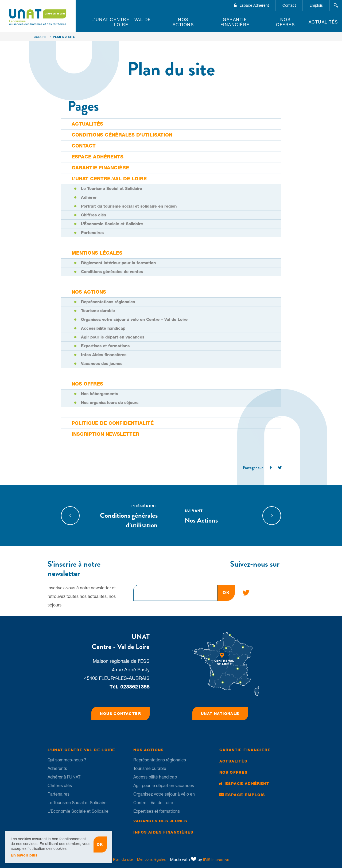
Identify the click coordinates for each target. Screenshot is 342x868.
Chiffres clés (94, 215)
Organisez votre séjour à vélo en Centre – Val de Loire (134, 320)
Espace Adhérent (254, 5)
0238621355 (135, 687)
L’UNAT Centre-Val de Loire (109, 179)
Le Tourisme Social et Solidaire (112, 189)
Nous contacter (121, 714)
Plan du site (123, 859)
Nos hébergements (100, 394)
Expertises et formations (105, 346)
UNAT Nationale (220, 714)
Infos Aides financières (104, 355)
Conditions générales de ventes (112, 272)
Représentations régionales (108, 302)
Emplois (316, 5)
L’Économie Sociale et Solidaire (112, 224)
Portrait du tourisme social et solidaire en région (129, 206)
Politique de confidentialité (113, 423)
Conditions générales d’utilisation (122, 135)
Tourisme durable (98, 311)
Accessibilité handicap (103, 328)
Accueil (41, 37)
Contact (289, 5)
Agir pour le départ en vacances (113, 337)
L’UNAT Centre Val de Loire (81, 750)
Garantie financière (235, 22)
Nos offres (285, 22)
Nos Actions (183, 22)
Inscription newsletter (105, 434)
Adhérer (89, 197)
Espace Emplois (245, 795)
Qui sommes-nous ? (67, 760)
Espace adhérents (98, 157)
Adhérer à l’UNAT (64, 777)
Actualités (323, 22)
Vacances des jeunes (102, 364)
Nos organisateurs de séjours (110, 403)
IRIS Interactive (216, 860)
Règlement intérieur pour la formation (118, 263)
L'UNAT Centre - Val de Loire (121, 22)
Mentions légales (97, 253)
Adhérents (57, 768)
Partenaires (92, 233)
